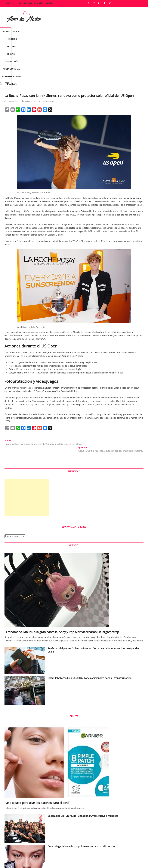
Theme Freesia (35, 863)
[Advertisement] (27, 453)
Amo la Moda (11, 863)
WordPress (47, 863)
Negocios (36, 31)
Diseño (61, 31)
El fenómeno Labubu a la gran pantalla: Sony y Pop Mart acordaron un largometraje (62, 587)
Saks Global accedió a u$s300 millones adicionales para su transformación (90, 633)
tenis (52, 57)
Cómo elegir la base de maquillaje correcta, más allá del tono (82, 802)
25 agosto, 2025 (12, 57)
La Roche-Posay (43, 57)
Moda (24, 31)
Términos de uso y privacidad (30, 3)
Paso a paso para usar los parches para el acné (37, 758)
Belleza (50, 31)
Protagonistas (94, 31)
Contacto (50, 3)
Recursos (68, 39)
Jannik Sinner (30, 57)
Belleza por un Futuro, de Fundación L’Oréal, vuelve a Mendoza (83, 771)
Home (14, 31)
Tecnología (75, 31)
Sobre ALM (10, 3)
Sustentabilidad (116, 31)
